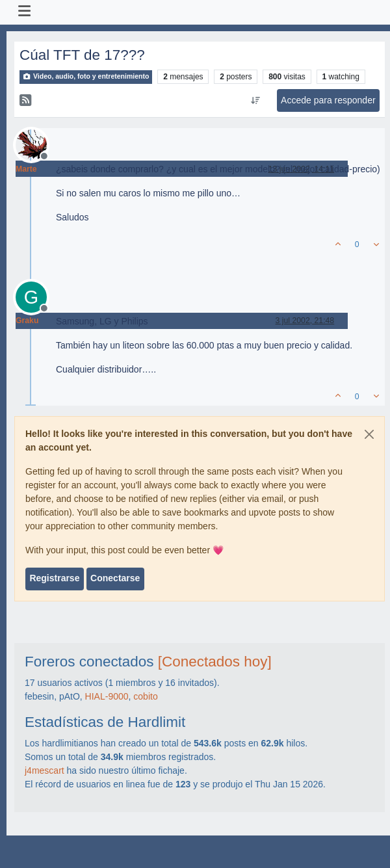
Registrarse (54, 578)
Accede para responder (328, 100)
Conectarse (115, 578)
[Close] (369, 434)
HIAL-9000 (107, 696)
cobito (145, 696)
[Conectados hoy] (215, 662)
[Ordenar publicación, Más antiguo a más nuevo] (255, 101)
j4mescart (45, 770)
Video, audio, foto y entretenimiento (86, 76)
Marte (26, 169)
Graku (27, 321)
